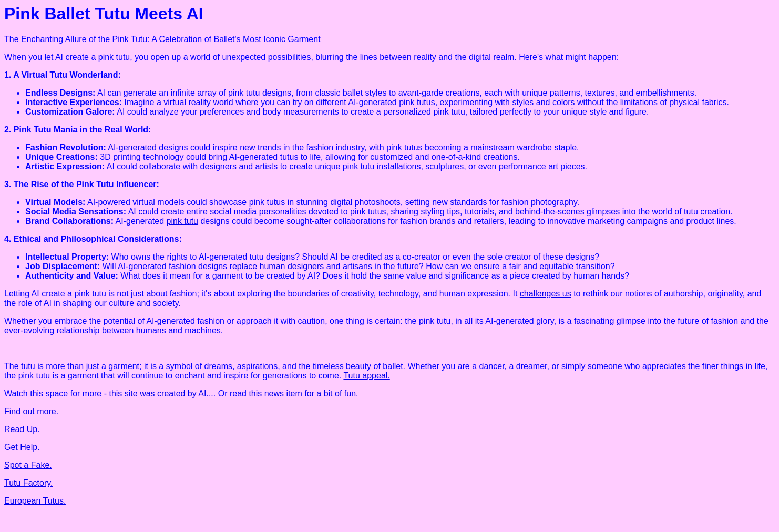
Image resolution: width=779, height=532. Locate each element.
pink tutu (182, 221)
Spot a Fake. (28, 465)
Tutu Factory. (28, 483)
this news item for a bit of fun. (303, 393)
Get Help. (22, 447)
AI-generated (132, 147)
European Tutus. (35, 501)
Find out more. (31, 411)
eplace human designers (278, 266)
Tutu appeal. (366, 376)
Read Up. (22, 429)
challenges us (546, 294)
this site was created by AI (157, 393)
